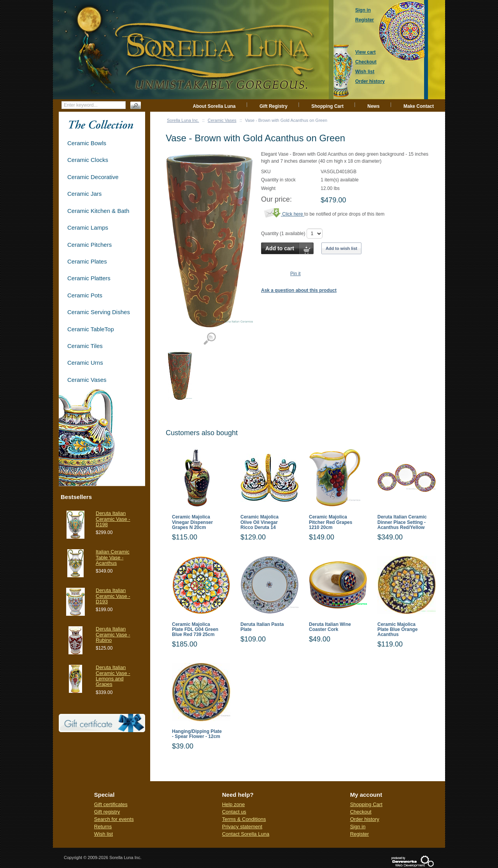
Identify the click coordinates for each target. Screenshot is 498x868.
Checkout (361, 812)
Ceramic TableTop (91, 329)
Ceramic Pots (85, 295)
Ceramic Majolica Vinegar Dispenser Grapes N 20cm (192, 522)
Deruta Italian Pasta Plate (262, 627)
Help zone (234, 804)
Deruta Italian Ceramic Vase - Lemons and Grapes (113, 676)
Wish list (103, 834)
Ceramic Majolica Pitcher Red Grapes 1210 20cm (331, 522)
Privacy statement (242, 827)
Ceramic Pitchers (89, 245)
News (373, 106)
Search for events (114, 819)
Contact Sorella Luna (246, 834)
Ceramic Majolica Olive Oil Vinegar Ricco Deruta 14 (260, 522)
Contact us (234, 812)
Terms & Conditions (244, 819)
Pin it (295, 274)
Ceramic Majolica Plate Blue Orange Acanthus (397, 630)
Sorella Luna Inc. (183, 120)
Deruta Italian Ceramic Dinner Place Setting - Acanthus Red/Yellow (402, 522)
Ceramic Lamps (88, 228)
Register (359, 834)
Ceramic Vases (222, 120)
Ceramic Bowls (87, 143)
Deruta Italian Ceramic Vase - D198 (113, 519)
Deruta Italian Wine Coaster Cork (330, 627)
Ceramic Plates (87, 261)
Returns (103, 827)
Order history (365, 819)
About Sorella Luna (214, 106)
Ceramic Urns (85, 363)
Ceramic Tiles (85, 346)
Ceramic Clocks (88, 160)
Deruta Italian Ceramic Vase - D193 (113, 596)
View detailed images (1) (210, 339)
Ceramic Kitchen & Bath (98, 211)
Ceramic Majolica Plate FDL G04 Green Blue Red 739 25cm (195, 630)
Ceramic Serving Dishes (99, 312)
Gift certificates (111, 804)
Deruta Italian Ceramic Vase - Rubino (113, 634)
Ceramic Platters (89, 278)
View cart (365, 52)
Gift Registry (274, 106)
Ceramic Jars (84, 194)
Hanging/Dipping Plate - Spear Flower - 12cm (197, 734)
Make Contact (419, 106)
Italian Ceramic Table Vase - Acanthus (113, 557)
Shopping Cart (327, 106)
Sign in (358, 827)
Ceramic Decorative (93, 177)
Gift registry (107, 812)
